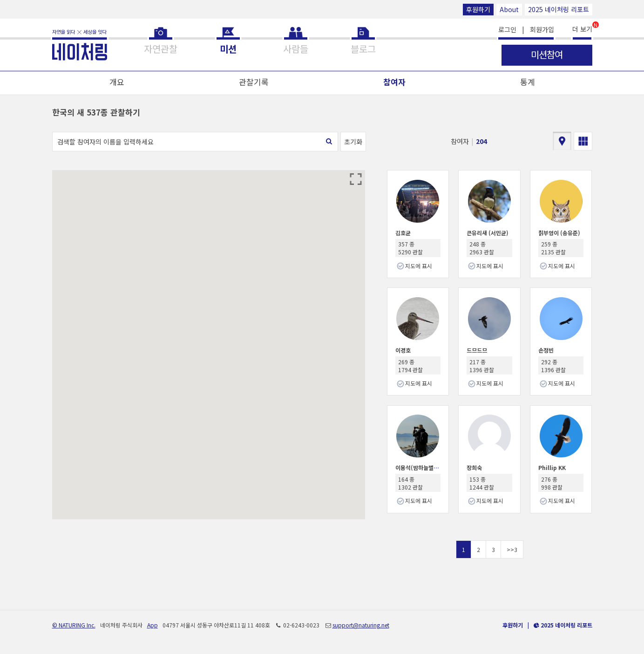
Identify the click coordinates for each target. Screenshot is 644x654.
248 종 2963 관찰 (482, 248)
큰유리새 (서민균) (488, 233)
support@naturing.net (361, 625)
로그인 (507, 29)
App (153, 625)
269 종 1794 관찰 (410, 366)
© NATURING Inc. (74, 625)
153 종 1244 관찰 (482, 483)
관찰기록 (254, 82)
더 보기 (582, 28)
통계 (528, 82)
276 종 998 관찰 (552, 483)
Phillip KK (552, 467)
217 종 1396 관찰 (482, 366)
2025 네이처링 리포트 (559, 9)
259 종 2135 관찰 (553, 248)
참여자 (394, 82)
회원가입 (542, 29)
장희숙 (474, 467)
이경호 (403, 350)
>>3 (512, 549)
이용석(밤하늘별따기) (421, 467)
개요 (117, 82)
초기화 (353, 142)
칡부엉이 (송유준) (559, 233)
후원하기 (478, 9)
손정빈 (546, 350)
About (509, 9)
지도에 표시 (419, 266)
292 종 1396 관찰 (553, 366)
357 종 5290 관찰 (410, 248)
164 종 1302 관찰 (410, 483)
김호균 (403, 233)
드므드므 (477, 350)
